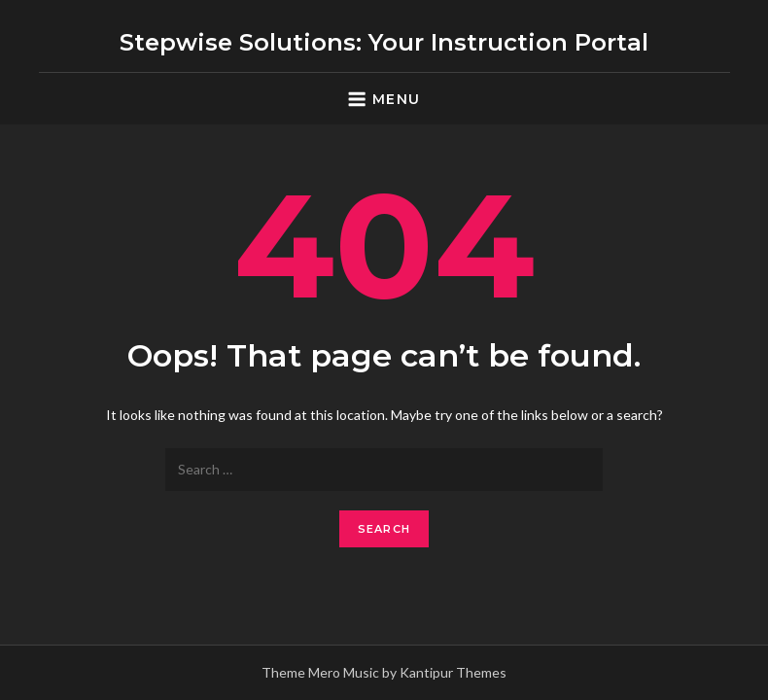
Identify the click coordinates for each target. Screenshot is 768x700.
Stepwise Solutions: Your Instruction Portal (384, 42)
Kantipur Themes (453, 672)
